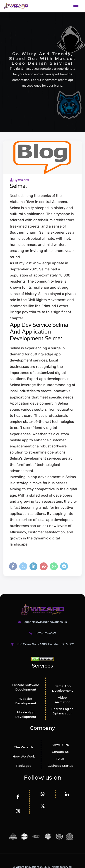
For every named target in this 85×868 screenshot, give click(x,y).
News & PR (60, 745)
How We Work (24, 756)
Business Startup (60, 766)
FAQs (60, 759)
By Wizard (19, 180)
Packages (24, 766)
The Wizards (24, 747)
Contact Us (60, 752)
